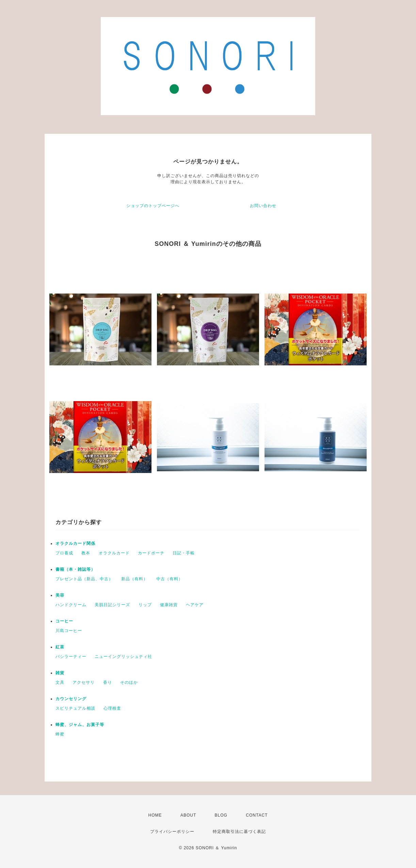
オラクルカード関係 (75, 543)
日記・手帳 (184, 553)
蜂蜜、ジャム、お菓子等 (80, 725)
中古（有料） (170, 579)
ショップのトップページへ (153, 206)
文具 (60, 682)
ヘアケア (195, 605)
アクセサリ (84, 682)
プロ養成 (64, 553)
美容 (60, 595)
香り (108, 682)
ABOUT (188, 815)
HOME (155, 815)
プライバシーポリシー (172, 832)
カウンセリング (71, 699)
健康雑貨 (169, 605)
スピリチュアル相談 (75, 708)
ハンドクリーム (71, 605)
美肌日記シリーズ (112, 605)
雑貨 (60, 673)
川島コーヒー (69, 631)
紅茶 (60, 647)
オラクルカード (114, 553)
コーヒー (64, 621)
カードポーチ (151, 553)
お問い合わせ (263, 206)
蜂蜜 (60, 734)
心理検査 (112, 708)
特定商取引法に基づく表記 (239, 832)
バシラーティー (71, 657)
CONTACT (257, 815)
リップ (145, 605)
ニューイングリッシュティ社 (123, 657)
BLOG (221, 815)
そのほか (129, 682)
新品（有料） (134, 579)
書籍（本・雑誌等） (75, 569)
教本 (86, 553)
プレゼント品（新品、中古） (84, 579)
